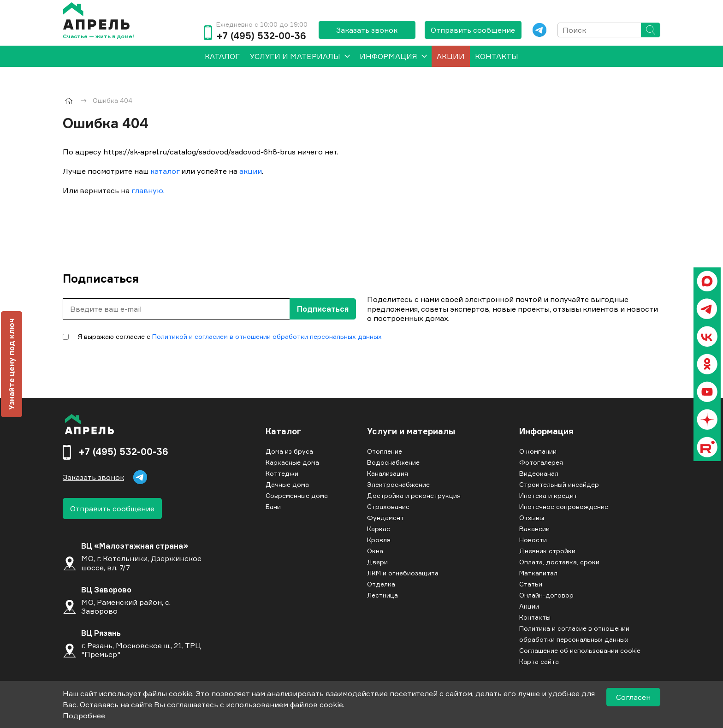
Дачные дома (287, 484)
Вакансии (534, 529)
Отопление (385, 451)
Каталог (283, 432)
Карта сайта (539, 661)
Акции (451, 56)
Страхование (388, 506)
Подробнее (84, 716)
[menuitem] (222, 56)
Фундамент (385, 518)
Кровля (379, 540)
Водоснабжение (393, 462)
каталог (165, 171)
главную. (148, 190)
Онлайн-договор (546, 595)
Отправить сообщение (473, 30)
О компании (538, 451)
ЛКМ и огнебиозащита (403, 573)
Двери (377, 562)
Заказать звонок (367, 30)
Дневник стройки (547, 551)
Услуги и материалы (295, 56)
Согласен (633, 697)
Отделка (381, 584)
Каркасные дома (292, 462)
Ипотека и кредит (548, 495)
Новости (533, 540)
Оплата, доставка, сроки (559, 562)
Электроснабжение (398, 484)
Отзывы (532, 518)
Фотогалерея (541, 462)
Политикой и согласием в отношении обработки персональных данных (267, 336)
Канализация (388, 473)
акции (251, 171)
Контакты (497, 56)
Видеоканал (539, 473)
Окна (375, 551)
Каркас (379, 529)
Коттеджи (282, 473)
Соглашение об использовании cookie (580, 650)
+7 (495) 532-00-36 (261, 36)
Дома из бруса (289, 451)
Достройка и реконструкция (414, 495)
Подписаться (323, 309)
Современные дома (297, 495)
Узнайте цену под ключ (12, 364)
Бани (273, 506)
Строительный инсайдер (559, 484)
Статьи (531, 584)
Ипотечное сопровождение (564, 506)
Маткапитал (538, 573)
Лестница (382, 595)
